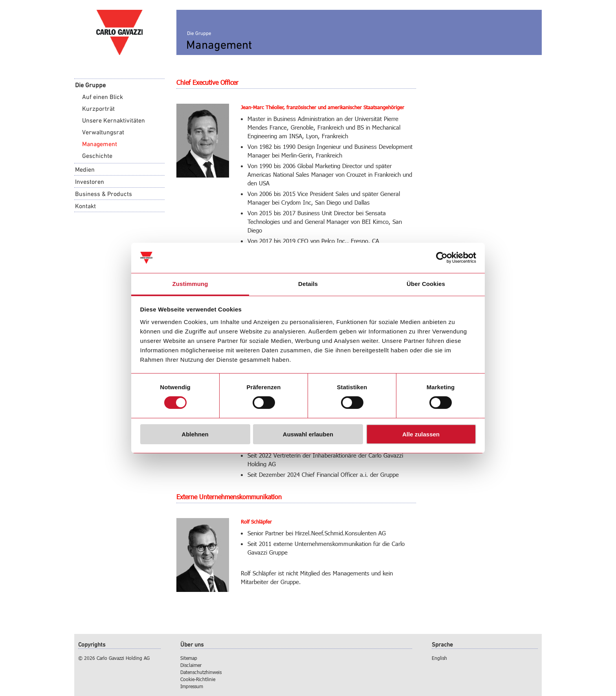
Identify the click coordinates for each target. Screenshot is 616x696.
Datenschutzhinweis (201, 672)
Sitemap (189, 658)
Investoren (90, 181)
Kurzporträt (98, 108)
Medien (85, 169)
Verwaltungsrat (103, 132)
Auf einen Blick (103, 97)
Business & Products (104, 194)
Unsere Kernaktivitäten (114, 120)
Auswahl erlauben (308, 434)
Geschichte (97, 156)
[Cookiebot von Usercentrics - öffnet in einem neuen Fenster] (442, 258)
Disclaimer (191, 665)
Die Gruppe (90, 85)
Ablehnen (195, 434)
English (439, 658)
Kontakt (85, 206)
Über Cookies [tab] (426, 284)
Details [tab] (308, 284)
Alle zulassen (421, 434)
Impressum (192, 686)
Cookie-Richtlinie (198, 679)
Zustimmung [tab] (190, 284)
